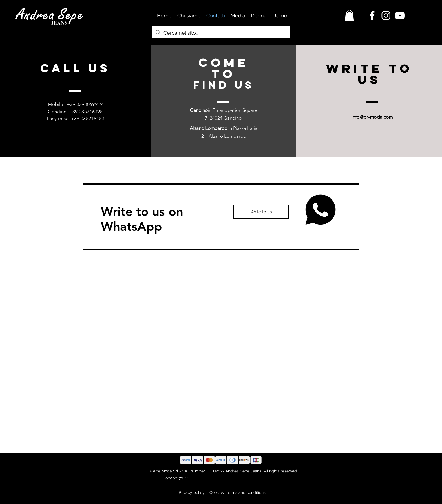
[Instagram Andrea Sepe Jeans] (386, 15)
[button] (349, 15)
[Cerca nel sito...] (221, 33)
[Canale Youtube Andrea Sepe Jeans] (400, 15)
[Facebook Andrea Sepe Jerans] (372, 15)
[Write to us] (261, 212)
